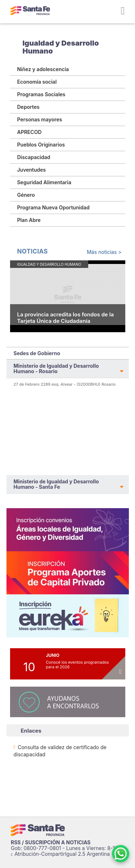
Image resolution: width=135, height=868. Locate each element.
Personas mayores (40, 119)
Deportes (28, 107)
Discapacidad (34, 157)
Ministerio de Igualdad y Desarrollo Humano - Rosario (56, 368)
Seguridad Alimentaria (44, 182)
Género (26, 195)
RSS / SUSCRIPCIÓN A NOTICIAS (51, 842)
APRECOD (30, 132)
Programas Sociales (41, 94)
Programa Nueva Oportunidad (53, 207)
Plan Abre (29, 220)
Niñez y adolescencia (43, 69)
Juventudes (32, 170)
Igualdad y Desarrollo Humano (61, 47)
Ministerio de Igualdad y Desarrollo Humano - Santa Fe (56, 484)
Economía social (37, 82)
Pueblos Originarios (41, 145)
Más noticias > (104, 252)
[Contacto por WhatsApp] (121, 854)
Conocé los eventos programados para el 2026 (78, 665)
